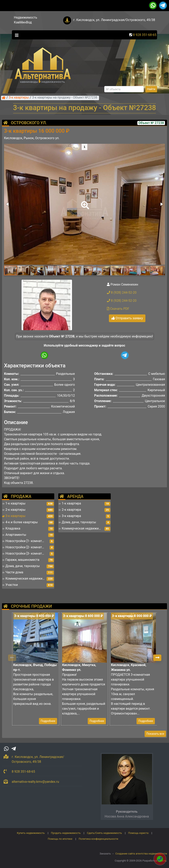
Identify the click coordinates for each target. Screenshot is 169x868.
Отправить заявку (127, 318)
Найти (151, 89)
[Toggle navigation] (16, 35)
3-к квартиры (19, 98)
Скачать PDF (118, 309)
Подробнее (48, 721)
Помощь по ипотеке (60, 839)
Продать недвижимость (66, 833)
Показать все (155, 734)
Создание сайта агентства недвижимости (141, 854)
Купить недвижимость (31, 833)
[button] (84, 202)
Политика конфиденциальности (98, 839)
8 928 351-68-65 (145, 35)
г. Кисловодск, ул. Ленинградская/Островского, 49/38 (114, 20)
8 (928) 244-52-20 (122, 293)
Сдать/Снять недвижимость (104, 833)
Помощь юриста (138, 833)
